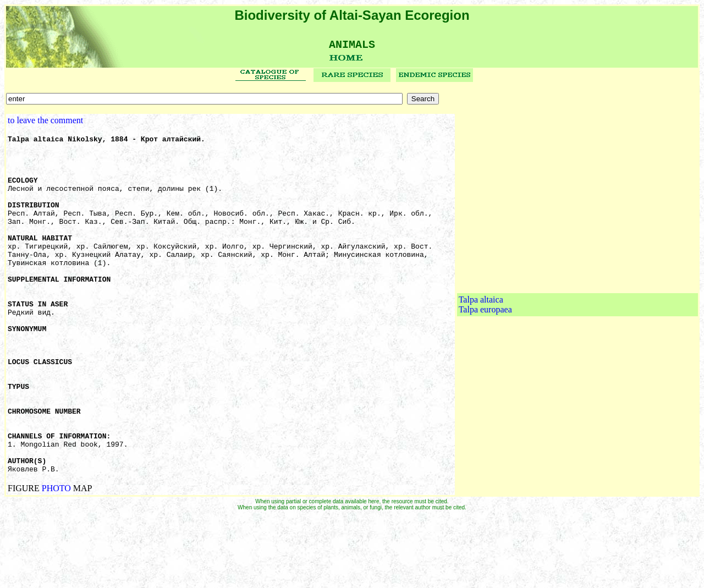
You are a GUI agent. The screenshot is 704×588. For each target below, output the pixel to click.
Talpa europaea (485, 347)
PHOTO (56, 560)
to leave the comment (45, 124)
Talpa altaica (481, 337)
